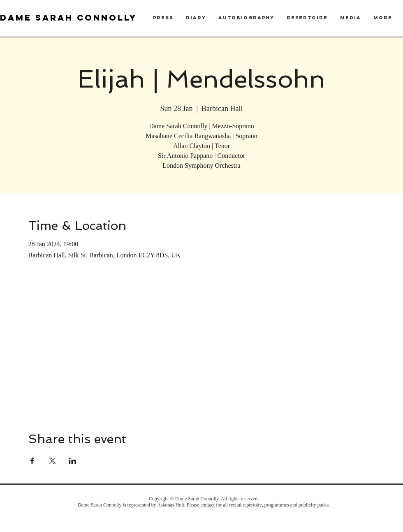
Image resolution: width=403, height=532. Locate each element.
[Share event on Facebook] (32, 461)
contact (207, 505)
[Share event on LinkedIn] (73, 461)
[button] (163, 18)
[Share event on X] (52, 461)
